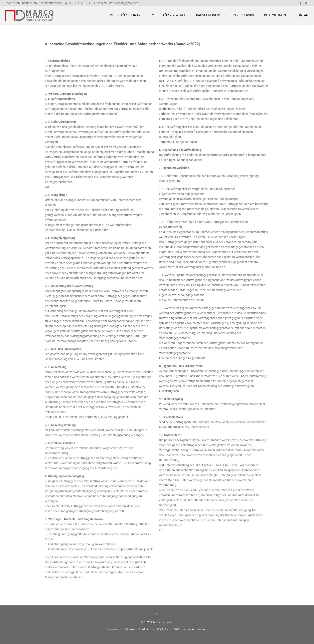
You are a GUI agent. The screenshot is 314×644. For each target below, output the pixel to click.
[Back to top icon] (157, 614)
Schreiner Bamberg (195, 629)
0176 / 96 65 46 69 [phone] (80, 3)
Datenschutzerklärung (139, 629)
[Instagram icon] (305, 3)
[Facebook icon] (300, 3)
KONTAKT (164, 629)
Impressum (114, 629)
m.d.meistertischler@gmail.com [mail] (119, 3)
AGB (176, 629)
